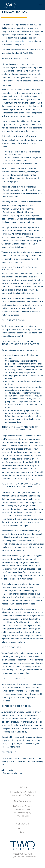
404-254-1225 (23, 829)
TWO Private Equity (22, 813)
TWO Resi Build (23, 816)
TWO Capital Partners (22, 806)
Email (23, 832)
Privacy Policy (31, 857)
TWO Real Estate (22, 810)
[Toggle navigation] (40, 5)
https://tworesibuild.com (20, 41)
